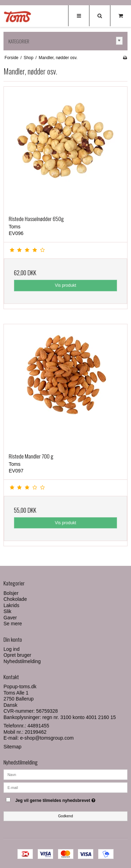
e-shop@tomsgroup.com (47, 738)
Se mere (13, 624)
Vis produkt (65, 285)
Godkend (65, 816)
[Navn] (65, 774)
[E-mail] (65, 787)
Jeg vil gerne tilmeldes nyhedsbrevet (62, 799)
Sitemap (12, 747)
